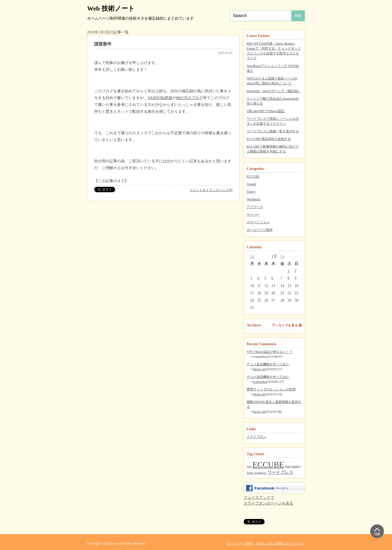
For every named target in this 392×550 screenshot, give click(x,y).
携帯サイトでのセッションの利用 (271, 389)
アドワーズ (255, 207)
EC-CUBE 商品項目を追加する (269, 139)
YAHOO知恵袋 (160, 98)
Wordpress (254, 199)
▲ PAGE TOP (377, 531)
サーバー (253, 215)
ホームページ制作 (260, 230)
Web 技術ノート (111, 8)
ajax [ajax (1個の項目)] (249, 466)
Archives (254, 325)
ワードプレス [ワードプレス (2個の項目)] (280, 472)
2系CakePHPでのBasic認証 (266, 111)
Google (251, 184)
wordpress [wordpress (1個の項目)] (260, 473)
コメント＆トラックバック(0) (211, 190)
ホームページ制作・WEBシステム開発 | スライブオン (266, 543)
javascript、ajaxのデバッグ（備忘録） (274, 91)
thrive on (259, 369)
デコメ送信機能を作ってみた (268, 364)
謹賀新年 (103, 44)
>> (283, 256)
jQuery (251, 192)
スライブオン (256, 437)
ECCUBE (253, 176)
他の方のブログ (189, 98)
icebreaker (260, 382)
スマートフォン (258, 222)
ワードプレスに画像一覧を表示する (273, 131)
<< (252, 256)
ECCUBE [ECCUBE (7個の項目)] (268, 465)
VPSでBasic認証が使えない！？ (270, 352)
